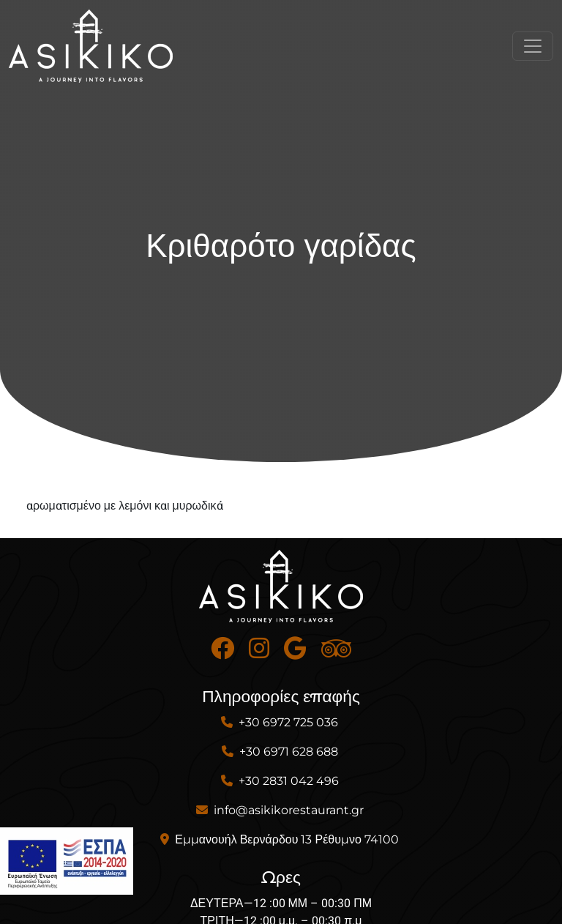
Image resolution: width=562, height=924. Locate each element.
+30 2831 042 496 (289, 781)
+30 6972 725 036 (288, 722)
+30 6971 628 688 (289, 752)
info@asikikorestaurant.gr (289, 810)
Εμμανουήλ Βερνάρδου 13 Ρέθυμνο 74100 (287, 839)
